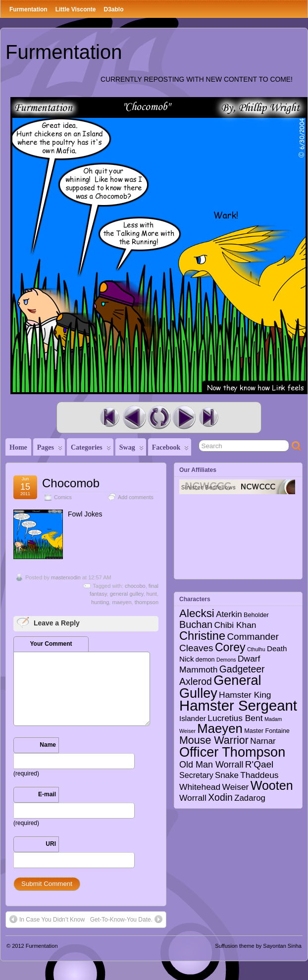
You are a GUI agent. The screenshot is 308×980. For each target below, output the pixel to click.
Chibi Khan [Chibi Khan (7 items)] (235, 625)
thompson (147, 602)
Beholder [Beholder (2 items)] (256, 615)
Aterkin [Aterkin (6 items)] (229, 614)
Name (48, 745)
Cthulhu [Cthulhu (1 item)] (256, 649)
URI (51, 844)
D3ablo (113, 9)
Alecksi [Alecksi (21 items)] (197, 613)
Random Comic (159, 417)
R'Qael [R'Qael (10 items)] (259, 764)
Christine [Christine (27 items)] (202, 636)
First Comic (109, 417)
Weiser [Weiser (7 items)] (236, 787)
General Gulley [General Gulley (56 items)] (220, 686)
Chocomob (71, 483)
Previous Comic (134, 417)
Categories (91, 450)
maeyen (122, 602)
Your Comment (51, 644)
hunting (100, 602)
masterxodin (66, 577)
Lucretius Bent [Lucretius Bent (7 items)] (235, 718)
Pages (50, 450)
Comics (63, 497)
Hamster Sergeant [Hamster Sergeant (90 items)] (238, 705)
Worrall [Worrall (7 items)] (193, 798)
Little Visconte (76, 9)
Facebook (171, 450)
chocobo (135, 586)
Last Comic (208, 417)
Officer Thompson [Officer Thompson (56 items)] (232, 752)
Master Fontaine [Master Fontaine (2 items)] (267, 731)
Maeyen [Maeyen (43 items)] (220, 728)
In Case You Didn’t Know (47, 919)
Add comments (136, 497)
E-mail (47, 794)
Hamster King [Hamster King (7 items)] (245, 695)
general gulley (127, 594)
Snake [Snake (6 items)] (227, 775)
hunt (152, 594)
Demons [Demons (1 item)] (226, 660)
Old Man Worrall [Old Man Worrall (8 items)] (211, 765)
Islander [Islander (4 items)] (193, 718)
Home (18, 447)
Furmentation (28, 9)
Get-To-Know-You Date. (126, 919)
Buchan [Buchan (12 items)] (196, 624)
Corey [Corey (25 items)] (230, 647)
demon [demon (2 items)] (205, 660)
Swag (131, 450)
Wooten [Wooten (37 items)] (272, 785)
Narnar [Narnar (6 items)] (263, 741)
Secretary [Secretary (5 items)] (196, 775)
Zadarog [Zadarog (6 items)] (250, 798)
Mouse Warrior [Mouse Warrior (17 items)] (214, 740)
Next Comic (184, 417)
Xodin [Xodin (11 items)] (220, 797)
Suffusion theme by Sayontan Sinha (258, 946)
